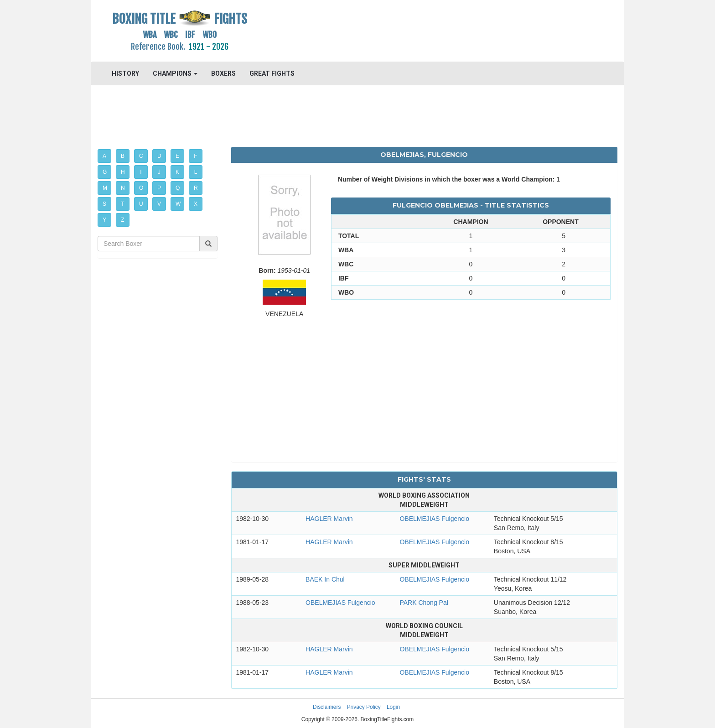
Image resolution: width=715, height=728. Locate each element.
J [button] (159, 172)
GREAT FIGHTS (272, 73)
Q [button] (178, 188)
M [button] (105, 188)
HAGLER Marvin (329, 519)
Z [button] (122, 220)
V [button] (159, 204)
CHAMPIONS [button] (175, 73)
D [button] (159, 156)
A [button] (104, 156)
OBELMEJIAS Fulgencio (434, 519)
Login (393, 707)
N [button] (123, 188)
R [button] (196, 188)
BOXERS (223, 73)
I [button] (141, 172)
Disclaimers (327, 707)
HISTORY (125, 73)
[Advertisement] (424, 30)
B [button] (123, 156)
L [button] (196, 172)
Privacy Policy (364, 707)
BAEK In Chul (325, 579)
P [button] (159, 188)
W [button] (178, 204)
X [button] (196, 204)
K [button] (177, 172)
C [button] (141, 156)
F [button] (195, 156)
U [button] (141, 204)
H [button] (123, 172)
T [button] (122, 204)
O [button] (141, 188)
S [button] (104, 204)
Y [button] (104, 220)
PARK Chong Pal (424, 603)
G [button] (105, 172)
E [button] (177, 156)
